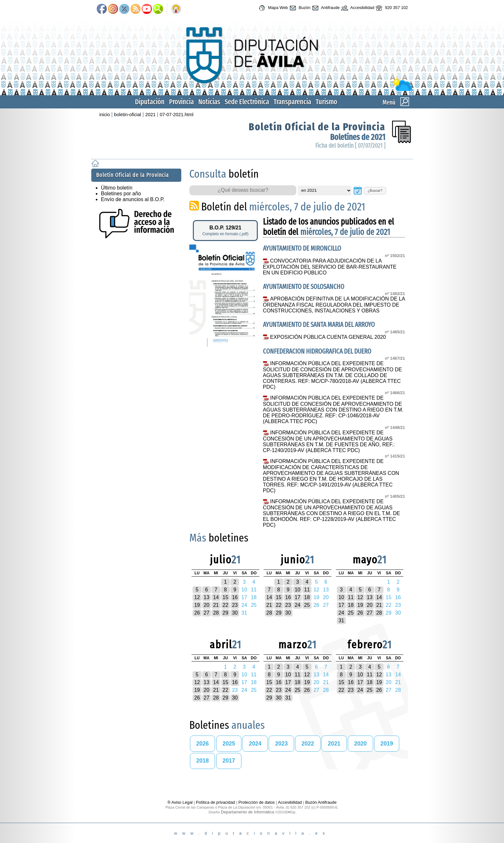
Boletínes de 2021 (358, 137)
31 (341, 621)
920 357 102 (391, 8)
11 (307, 590)
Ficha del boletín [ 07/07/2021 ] (350, 146)
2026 (202, 744)
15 (225, 597)
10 (298, 590)
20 (207, 605)
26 (197, 613)
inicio (105, 115)
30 (235, 613)
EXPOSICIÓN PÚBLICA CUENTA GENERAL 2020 (328, 337)
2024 (255, 744)
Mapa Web (272, 8)
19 (197, 605)
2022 (308, 744)
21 (216, 605)
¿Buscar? (375, 190)
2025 (229, 744)
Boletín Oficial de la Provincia (317, 127)
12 (197, 597)
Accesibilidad (357, 8)
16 (235, 597)
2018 (202, 761)
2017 (229, 761)
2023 (281, 744)
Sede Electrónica (247, 102)
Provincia (181, 102)
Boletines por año (121, 194)
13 (207, 597)
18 (307, 597)
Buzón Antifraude (321, 802)
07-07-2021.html (177, 115)
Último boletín (117, 188)
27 (207, 613)
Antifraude (325, 8)
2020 (360, 744)
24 (298, 605)
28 (216, 613)
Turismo (326, 102)
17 (298, 597)
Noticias (209, 102)
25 (307, 605)
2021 (150, 115)
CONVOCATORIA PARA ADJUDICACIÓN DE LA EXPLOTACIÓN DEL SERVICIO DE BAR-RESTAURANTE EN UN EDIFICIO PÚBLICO (330, 267)
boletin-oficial (128, 115)
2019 (387, 744)
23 (235, 605)
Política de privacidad (216, 802)
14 (216, 597)
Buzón (299, 8)
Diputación (150, 102)
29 (225, 613)
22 (225, 605)
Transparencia (292, 102)
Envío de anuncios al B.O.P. (133, 199)
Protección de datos (257, 802)
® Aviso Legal (181, 802)
